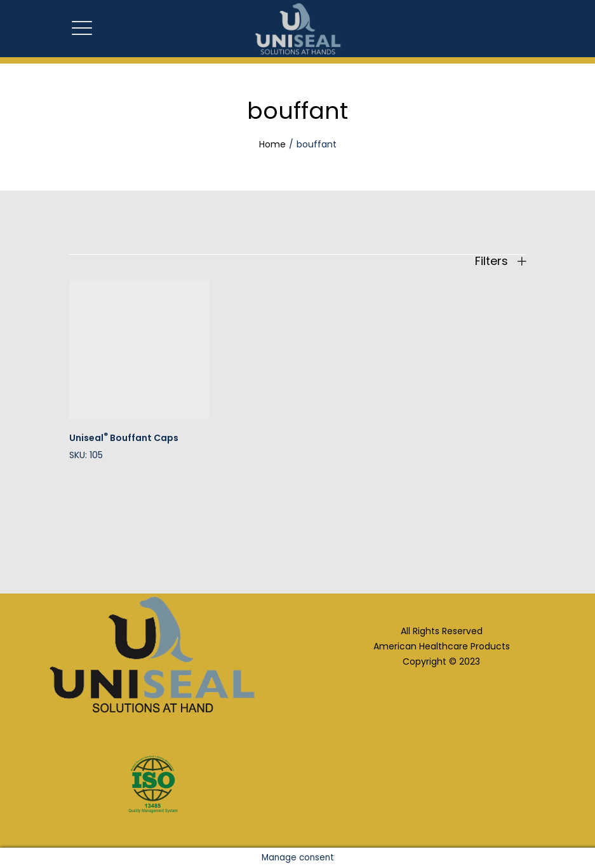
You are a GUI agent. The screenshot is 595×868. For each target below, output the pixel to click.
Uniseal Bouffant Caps (124, 438)
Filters (501, 261)
